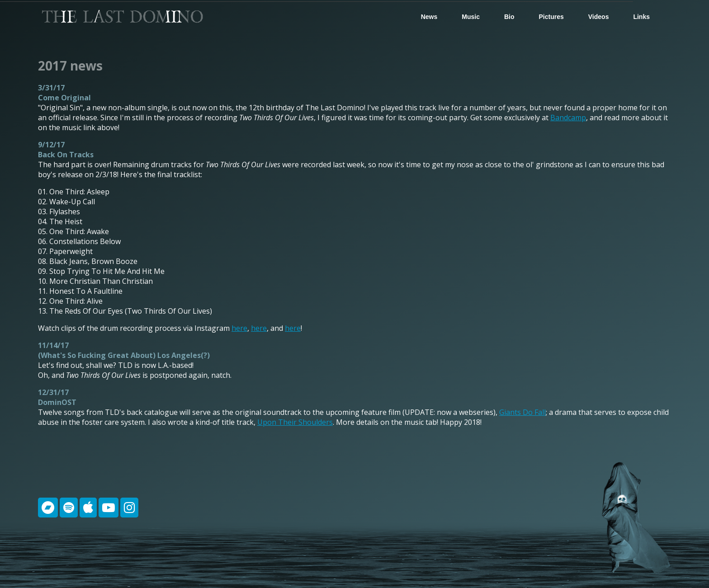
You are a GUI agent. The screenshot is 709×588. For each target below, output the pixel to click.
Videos (599, 17)
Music (471, 17)
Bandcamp (568, 118)
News (429, 17)
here (239, 328)
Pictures (551, 17)
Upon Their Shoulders (295, 422)
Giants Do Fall (522, 412)
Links (641, 17)
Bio (509, 17)
